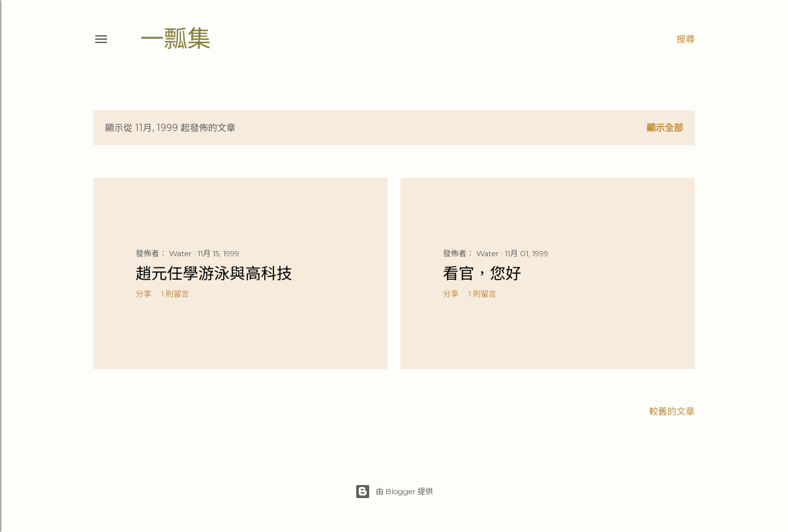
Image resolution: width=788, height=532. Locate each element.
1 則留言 (175, 294)
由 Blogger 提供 (394, 492)
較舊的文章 (672, 411)
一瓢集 (175, 39)
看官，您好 (482, 273)
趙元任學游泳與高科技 (214, 273)
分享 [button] (144, 294)
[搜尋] (686, 39)
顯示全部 (665, 128)
